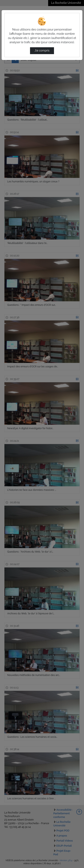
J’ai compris (42, 50)
